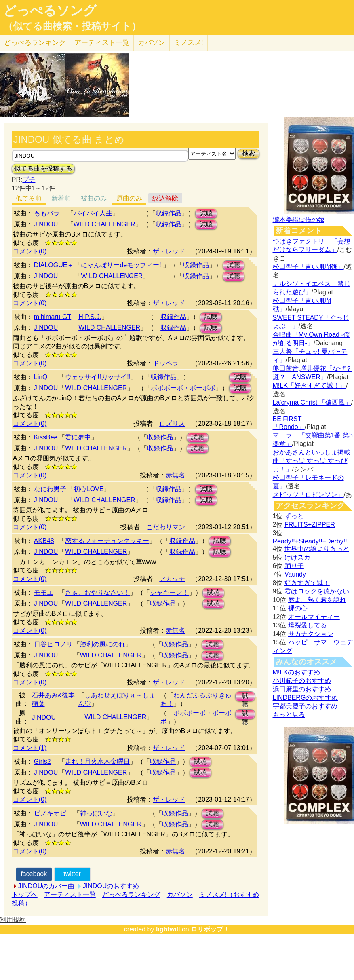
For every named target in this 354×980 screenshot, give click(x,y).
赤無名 (175, 475)
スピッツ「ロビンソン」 (308, 495)
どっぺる (35, 43)
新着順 (61, 198)
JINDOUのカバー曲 (46, 886)
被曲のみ (94, 198)
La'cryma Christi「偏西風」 (312, 402)
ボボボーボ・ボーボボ (183, 388)
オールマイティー (314, 617)
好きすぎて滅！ (307, 583)
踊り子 (294, 566)
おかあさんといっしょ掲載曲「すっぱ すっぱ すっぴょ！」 (312, 461)
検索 (249, 153)
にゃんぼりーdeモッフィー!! (122, 265)
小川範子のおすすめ (302, 681)
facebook (34, 874)
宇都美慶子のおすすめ (305, 706)
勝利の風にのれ (103, 644)
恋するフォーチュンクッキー (107, 541)
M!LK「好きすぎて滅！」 (309, 385)
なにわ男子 (50, 489)
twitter (72, 874)
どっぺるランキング (131, 894)
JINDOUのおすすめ (111, 886)
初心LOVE (89, 489)
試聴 (206, 213)
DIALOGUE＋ (54, 265)
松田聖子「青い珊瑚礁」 (308, 267)
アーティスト (102, 43)
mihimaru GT (53, 317)
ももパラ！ (50, 213)
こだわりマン (166, 527)
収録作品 (169, 213)
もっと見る (289, 715)
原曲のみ (129, 198)
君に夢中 (78, 437)
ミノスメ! (189, 43)
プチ (29, 180)
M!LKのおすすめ (296, 672)
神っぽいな (96, 813)
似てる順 (29, 198)
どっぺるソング (50, 11)
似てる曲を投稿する (43, 168)
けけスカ (297, 557)
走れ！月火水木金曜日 (97, 761)
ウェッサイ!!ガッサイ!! (98, 377)
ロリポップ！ (210, 929)
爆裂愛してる (308, 625)
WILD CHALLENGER (104, 224)
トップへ (25, 894)
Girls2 (42, 761)
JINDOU (46, 224)
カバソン (152, 43)
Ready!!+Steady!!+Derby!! (310, 541)
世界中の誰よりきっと (317, 549)
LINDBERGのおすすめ (306, 698)
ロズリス (172, 423)
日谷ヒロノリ (53, 644)
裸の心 (298, 608)
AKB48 (44, 541)
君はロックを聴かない (317, 591)
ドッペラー (169, 363)
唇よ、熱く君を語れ (317, 600)
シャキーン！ (169, 592)
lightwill (168, 929)
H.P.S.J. (90, 317)
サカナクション (311, 634)
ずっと (294, 516)
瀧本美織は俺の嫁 (299, 220)
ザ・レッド (169, 251)
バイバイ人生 (93, 213)
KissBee (46, 437)
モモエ (44, 592)
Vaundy (295, 574)
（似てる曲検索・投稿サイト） (72, 26)
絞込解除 (165, 198)
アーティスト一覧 (70, 894)
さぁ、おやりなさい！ (97, 592)
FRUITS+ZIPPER (310, 525)
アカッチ (172, 579)
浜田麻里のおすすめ (302, 689)
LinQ (41, 377)
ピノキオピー (53, 813)
